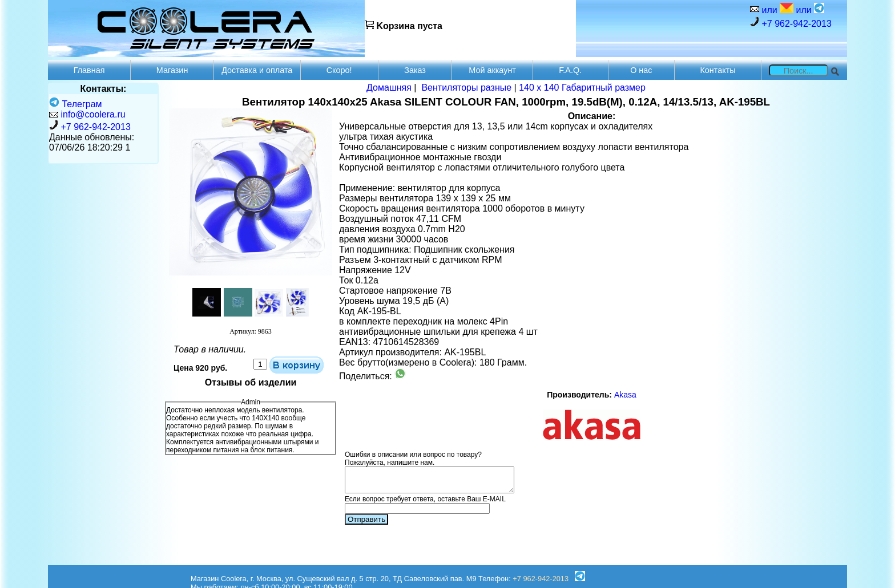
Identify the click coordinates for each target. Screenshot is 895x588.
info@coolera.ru (93, 114)
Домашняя (389, 88)
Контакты (717, 70)
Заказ (415, 70)
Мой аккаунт (492, 70)
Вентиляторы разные (466, 88)
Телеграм (76, 104)
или (776, 9)
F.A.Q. (570, 70)
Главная (89, 70)
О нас (641, 70)
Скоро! (339, 70)
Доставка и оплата (257, 70)
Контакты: (104, 89)
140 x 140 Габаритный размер (582, 88)
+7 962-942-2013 (791, 23)
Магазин (172, 70)
